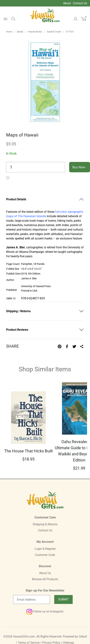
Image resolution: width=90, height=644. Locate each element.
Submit (63, 599)
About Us (45, 573)
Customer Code (45, 555)
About (67, 3)
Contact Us (80, 3)
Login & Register (45, 549)
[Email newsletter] (32, 599)
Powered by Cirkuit (75, 636)
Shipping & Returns (45, 524)
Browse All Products (45, 579)
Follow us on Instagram (45, 611)
